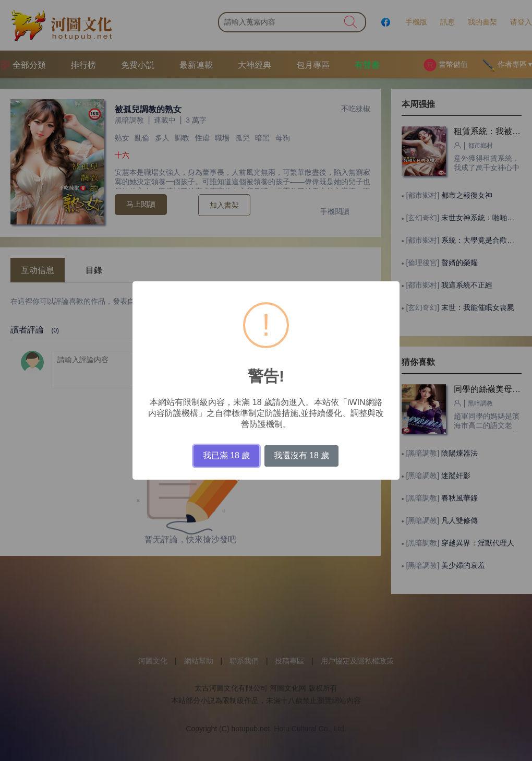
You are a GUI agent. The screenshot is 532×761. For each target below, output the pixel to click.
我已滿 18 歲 (227, 455)
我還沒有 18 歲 (302, 455)
